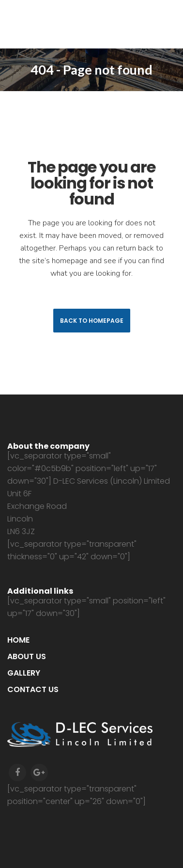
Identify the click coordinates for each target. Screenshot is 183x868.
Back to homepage (92, 321)
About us (27, 656)
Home (18, 640)
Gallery (24, 673)
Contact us (33, 689)
